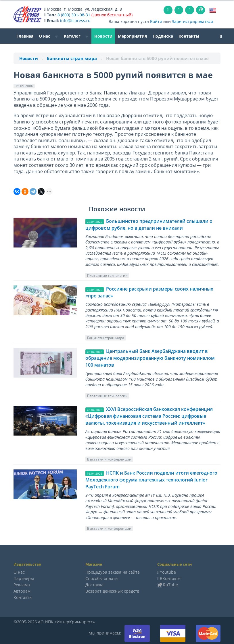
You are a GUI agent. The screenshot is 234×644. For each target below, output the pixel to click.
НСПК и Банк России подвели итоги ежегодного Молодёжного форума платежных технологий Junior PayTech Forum (151, 480)
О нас (48, 36)
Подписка (163, 36)
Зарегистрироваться (192, 21)
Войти (156, 21)
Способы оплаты (102, 578)
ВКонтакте (170, 578)
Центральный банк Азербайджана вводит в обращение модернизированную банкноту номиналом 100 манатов (150, 358)
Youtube (168, 572)
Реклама (22, 585)
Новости (103, 36)
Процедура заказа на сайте (113, 572)
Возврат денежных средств (112, 591)
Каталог (76, 36)
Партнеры (24, 578)
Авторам (22, 591)
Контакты (189, 36)
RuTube (170, 585)
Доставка (94, 585)
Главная (25, 36)
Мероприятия (132, 36)
